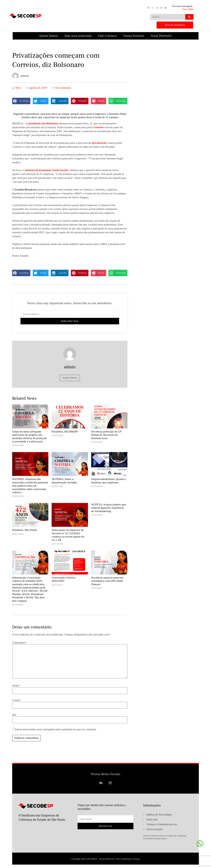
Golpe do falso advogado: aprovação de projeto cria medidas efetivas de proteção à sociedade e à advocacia (29, 436)
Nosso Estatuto (134, 35)
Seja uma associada (78, 35)
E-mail (17, 700)
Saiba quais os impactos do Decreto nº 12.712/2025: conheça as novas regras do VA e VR (68, 535)
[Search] (189, 17)
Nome (16, 685)
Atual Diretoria (161, 35)
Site (14, 714)
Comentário (20, 642)
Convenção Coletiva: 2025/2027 (64, 579)
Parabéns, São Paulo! (25, 530)
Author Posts (70, 378)
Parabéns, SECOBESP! (65, 431)
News (18, 88)
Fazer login (188, 9)
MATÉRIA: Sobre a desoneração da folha (64, 480)
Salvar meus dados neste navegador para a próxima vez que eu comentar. (56, 729)
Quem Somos (49, 35)
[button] (21, 101)
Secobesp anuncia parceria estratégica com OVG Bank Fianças (107, 581)
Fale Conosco (108, 35)
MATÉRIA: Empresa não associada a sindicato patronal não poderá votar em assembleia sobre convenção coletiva (30, 485)
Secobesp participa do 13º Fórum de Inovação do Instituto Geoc (107, 435)
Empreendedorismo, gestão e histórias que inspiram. (109, 480)
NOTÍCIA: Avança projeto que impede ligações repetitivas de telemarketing (109, 508)
